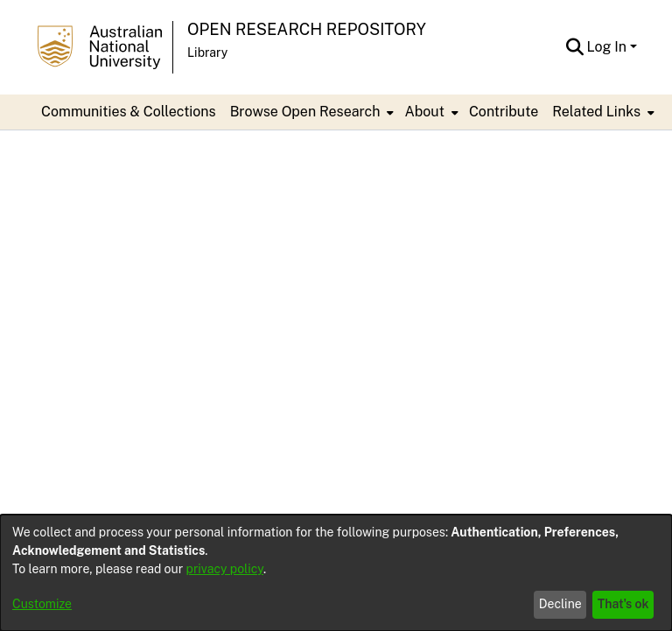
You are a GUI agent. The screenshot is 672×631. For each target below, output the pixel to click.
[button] (575, 47)
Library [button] (207, 53)
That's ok (623, 604)
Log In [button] (609, 47)
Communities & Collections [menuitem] (129, 112)
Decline (560, 604)
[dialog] (336, 573)
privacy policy (225, 569)
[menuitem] (311, 112)
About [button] (424, 112)
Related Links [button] (596, 112)
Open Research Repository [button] (307, 29)
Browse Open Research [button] (305, 112)
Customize (42, 604)
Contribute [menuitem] (504, 112)
